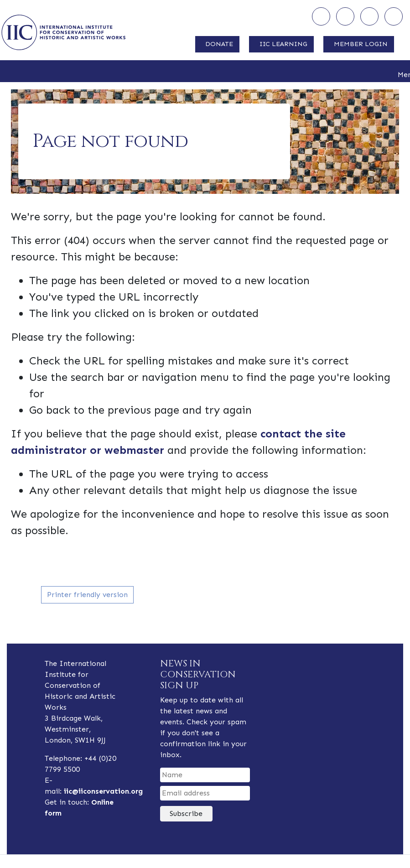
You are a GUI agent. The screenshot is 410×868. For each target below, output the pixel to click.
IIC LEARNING (283, 44)
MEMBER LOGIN (361, 44)
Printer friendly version (87, 595)
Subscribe (186, 813)
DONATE (219, 44)
